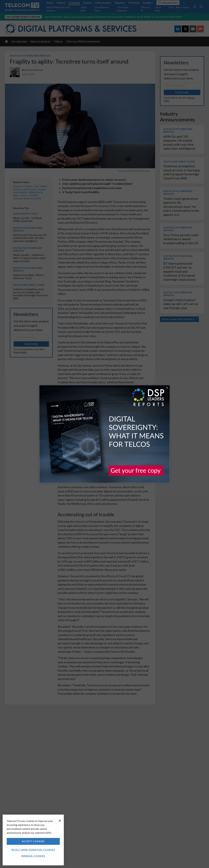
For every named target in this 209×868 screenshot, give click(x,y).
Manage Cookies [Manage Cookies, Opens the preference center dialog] (33, 856)
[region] (33, 840)
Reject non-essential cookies (33, 850)
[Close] (60, 821)
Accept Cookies (33, 841)
